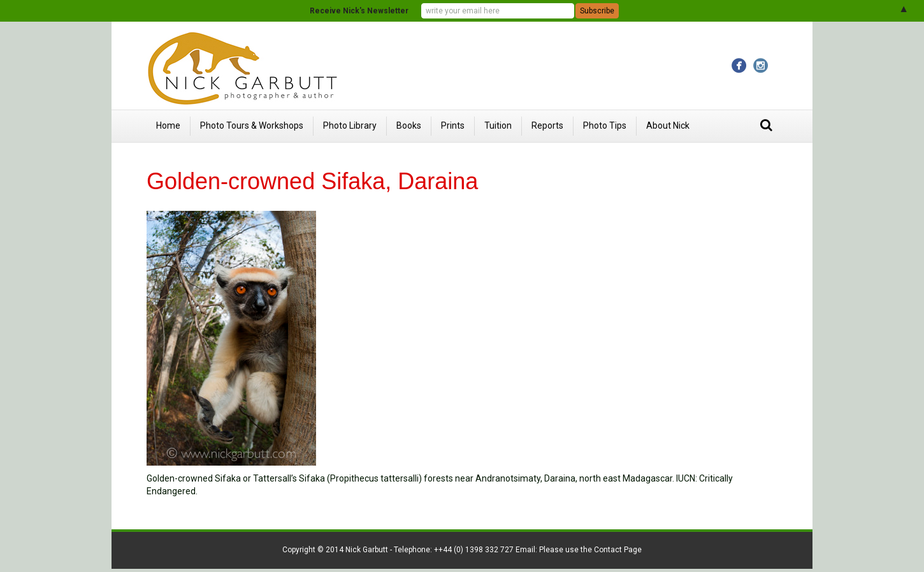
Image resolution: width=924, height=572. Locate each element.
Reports (547, 125)
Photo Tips (605, 125)
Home (168, 125)
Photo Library (350, 125)
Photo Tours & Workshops (252, 125)
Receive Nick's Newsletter (359, 11)
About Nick (668, 125)
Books (409, 125)
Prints (453, 125)
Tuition (498, 125)
